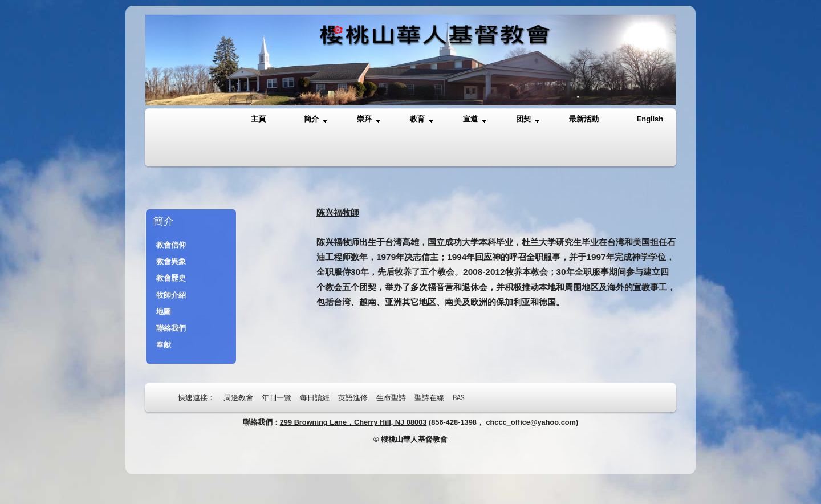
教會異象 (171, 261)
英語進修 (353, 397)
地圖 (164, 312)
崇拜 (369, 119)
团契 (528, 119)
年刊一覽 (277, 397)
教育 (422, 119)
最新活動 (584, 119)
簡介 (316, 119)
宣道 (475, 119)
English (650, 119)
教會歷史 (171, 278)
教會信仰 (171, 245)
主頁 (258, 119)
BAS (459, 397)
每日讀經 (315, 397)
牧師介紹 (171, 295)
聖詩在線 (429, 397)
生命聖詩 (391, 397)
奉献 (164, 345)
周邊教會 (238, 397)
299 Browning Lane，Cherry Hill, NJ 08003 (353, 422)
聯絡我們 (171, 328)
